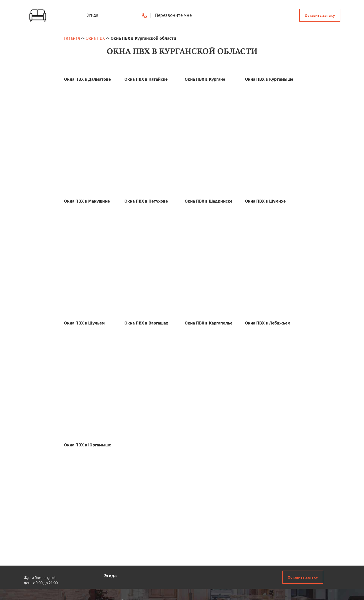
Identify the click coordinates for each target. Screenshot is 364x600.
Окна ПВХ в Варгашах (146, 323)
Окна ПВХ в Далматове (87, 79)
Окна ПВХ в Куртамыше (269, 79)
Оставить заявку (320, 15)
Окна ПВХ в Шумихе (265, 201)
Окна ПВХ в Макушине (87, 201)
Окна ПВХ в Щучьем (84, 323)
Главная (72, 38)
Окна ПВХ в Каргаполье (209, 323)
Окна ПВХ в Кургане (205, 79)
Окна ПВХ (95, 38)
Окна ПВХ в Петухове (146, 201)
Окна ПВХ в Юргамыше (88, 445)
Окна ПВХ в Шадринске (209, 201)
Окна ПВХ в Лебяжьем (268, 323)
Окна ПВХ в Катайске (146, 79)
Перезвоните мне (173, 15)
